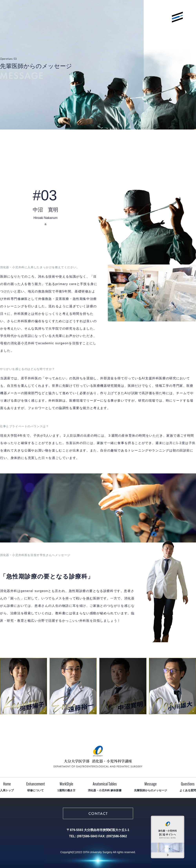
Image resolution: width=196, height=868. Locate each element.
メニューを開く (177, 17)
